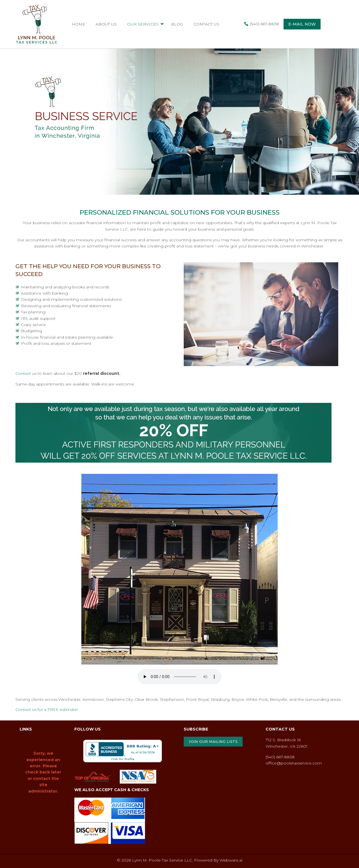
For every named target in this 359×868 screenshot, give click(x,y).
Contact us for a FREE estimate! (47, 709)
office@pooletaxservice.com (294, 763)
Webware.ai (231, 860)
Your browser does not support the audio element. (179, 677)
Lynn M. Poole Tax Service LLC (162, 860)
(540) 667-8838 (262, 24)
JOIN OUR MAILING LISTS (213, 742)
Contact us (26, 373)
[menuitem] (79, 24)
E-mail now (302, 24)
